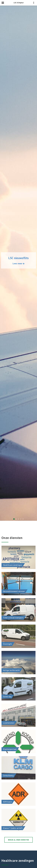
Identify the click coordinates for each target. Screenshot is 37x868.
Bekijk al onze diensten (18, 840)
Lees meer (19, 264)
